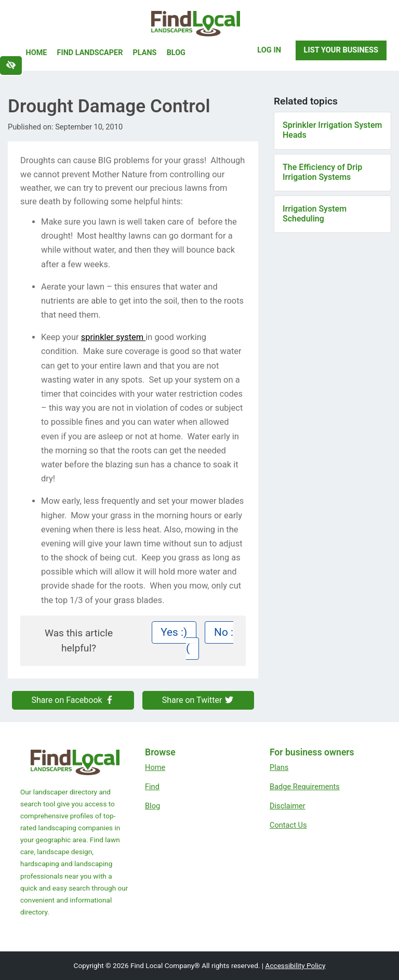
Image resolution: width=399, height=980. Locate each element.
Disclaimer (288, 806)
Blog (176, 53)
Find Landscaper (90, 53)
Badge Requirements (305, 787)
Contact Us (288, 825)
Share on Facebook (73, 700)
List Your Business (341, 50)
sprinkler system (114, 337)
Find (152, 787)
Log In (269, 50)
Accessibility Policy (296, 965)
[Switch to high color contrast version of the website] (11, 66)
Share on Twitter (198, 700)
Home (37, 53)
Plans (145, 53)
